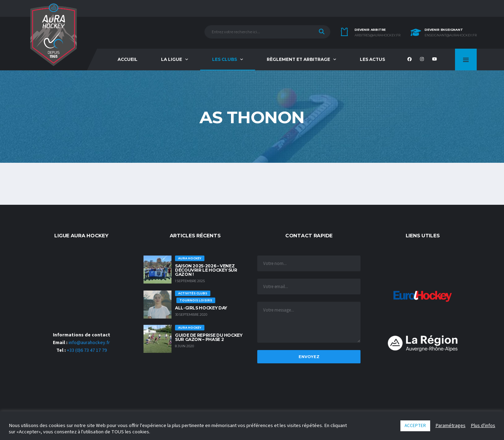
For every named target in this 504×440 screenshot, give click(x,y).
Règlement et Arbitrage (298, 59)
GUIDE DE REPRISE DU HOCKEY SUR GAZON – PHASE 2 (209, 337)
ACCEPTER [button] (415, 426)
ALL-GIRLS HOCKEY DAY (201, 308)
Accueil (128, 59)
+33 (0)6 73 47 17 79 (87, 350)
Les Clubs (225, 59)
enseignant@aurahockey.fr (451, 35)
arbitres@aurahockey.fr (377, 35)
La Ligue (171, 59)
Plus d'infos (483, 426)
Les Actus (372, 59)
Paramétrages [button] (450, 426)
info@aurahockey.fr (89, 343)
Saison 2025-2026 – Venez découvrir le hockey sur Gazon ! (206, 270)
